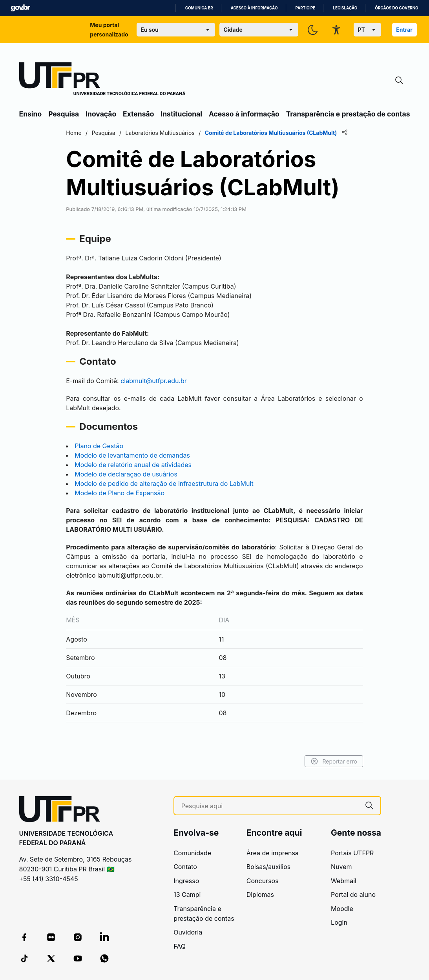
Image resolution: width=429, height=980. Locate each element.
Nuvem (341, 867)
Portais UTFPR (352, 853)
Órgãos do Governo (396, 8)
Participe (306, 8)
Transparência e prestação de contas (348, 114)
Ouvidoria (188, 932)
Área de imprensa (273, 853)
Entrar (404, 30)
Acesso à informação (254, 8)
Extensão (138, 114)
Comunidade (192, 853)
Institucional (181, 114)
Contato (185, 867)
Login (339, 922)
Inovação (101, 114)
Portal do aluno (353, 895)
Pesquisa (64, 114)
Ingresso (186, 881)
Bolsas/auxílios (268, 867)
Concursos (263, 881)
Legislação (345, 8)
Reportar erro (326, 761)
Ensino (31, 114)
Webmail (344, 881)
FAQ (180, 946)
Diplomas (260, 895)
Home (81, 133)
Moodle (342, 909)
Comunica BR (199, 8)
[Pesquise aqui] (270, 806)
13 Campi (187, 895)
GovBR (20, 8)
